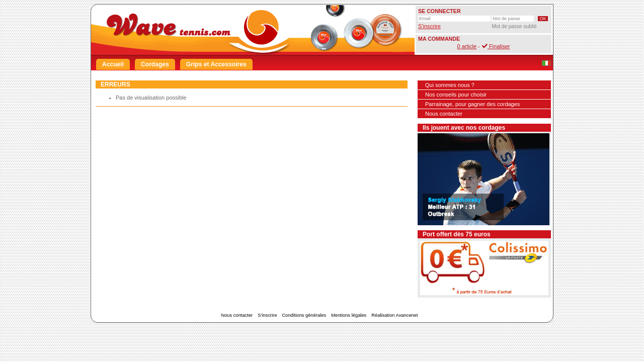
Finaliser (496, 46)
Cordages (155, 64)
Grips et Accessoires (216, 64)
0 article (467, 46)
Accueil (113, 64)
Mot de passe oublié (514, 26)
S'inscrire (429, 26)
